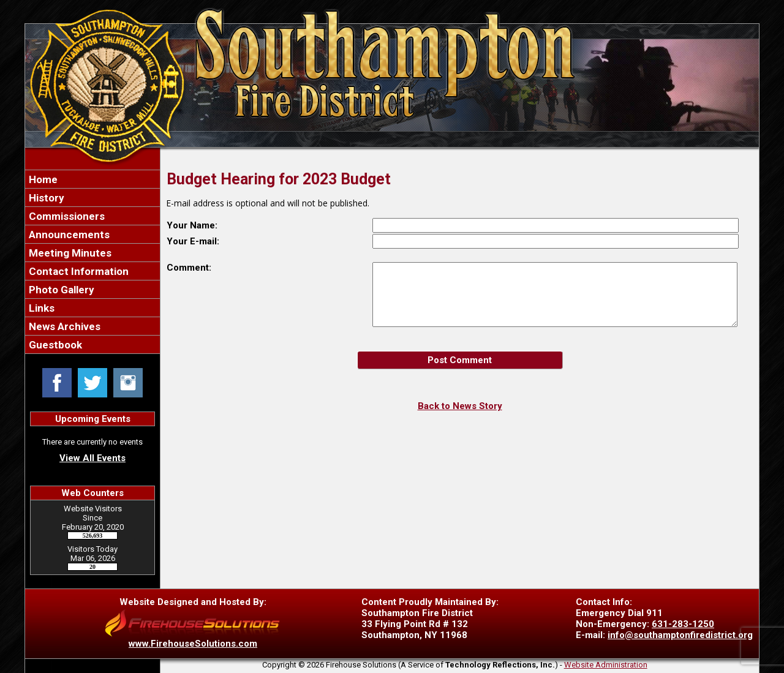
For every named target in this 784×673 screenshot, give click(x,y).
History (45, 198)
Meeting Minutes (69, 253)
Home (42, 179)
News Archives (63, 326)
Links (40, 308)
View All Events (92, 458)
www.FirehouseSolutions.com (193, 644)
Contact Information (77, 271)
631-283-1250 (683, 624)
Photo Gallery (60, 290)
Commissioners (66, 216)
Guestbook (54, 345)
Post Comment (460, 360)
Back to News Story (460, 406)
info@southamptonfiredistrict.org (680, 635)
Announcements (68, 235)
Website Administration (606, 665)
